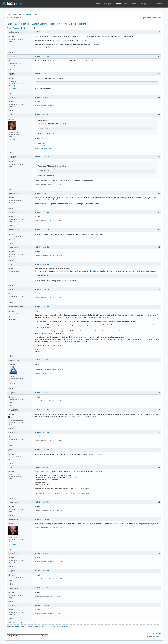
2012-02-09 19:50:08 (42, 502)
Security (143, 4)
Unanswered (157, 18)
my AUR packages (83, 493)
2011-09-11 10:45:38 (42, 450)
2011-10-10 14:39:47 (42, 467)
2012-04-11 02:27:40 (42, 571)
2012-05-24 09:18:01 (42, 588)
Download (161, 4)
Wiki (126, 4)
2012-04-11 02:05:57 (42, 553)
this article (94, 271)
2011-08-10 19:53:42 (42, 307)
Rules (15, 14)
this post (83, 271)
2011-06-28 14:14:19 (42, 230)
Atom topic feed (156, 633)
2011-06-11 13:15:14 (42, 32)
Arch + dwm (38, 370)
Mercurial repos (50, 370)
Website (13, 89)
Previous (16, 28)
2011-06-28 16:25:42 (42, 247)
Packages (108, 4)
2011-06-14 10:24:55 (42, 74)
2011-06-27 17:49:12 (42, 193)
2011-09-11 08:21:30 (42, 432)
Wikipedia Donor (46, 148)
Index (9, 14)
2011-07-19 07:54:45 (42, 264)
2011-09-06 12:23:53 (42, 410)
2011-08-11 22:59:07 (42, 393)
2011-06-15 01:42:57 (42, 97)
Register (29, 14)
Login (36, 14)
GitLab (134, 4)
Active (149, 18)
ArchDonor (44, 146)
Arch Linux (13, 3)
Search (21, 14)
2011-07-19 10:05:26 (42, 289)
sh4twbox (57, 493)
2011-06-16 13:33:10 (42, 157)
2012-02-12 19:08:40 (42, 519)
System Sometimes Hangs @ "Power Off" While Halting (59, 24)
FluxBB (158, 636)
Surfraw (61, 370)
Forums (118, 4)
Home (98, 4)
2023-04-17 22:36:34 (42, 605)
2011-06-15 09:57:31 (42, 115)
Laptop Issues (22, 24)
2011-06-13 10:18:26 (42, 57)
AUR (151, 4)
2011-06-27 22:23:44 (42, 212)
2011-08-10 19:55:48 (42, 360)
